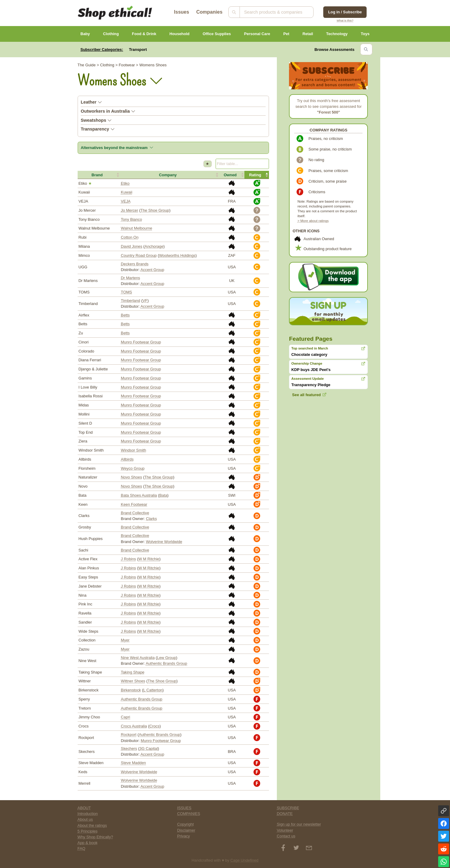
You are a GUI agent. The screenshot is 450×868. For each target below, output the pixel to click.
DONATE (285, 814)
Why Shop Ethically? (95, 837)
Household (180, 34)
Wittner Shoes (133, 681)
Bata (163, 495)
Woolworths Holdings (177, 255)
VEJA (126, 201)
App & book (88, 843)
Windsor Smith (134, 450)
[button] (99, 175)
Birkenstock (131, 690)
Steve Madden (134, 763)
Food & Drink (144, 34)
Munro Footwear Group (141, 342)
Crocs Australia (134, 726)
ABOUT (84, 808)
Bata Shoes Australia (139, 495)
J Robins (129, 559)
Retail (308, 34)
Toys (365, 34)
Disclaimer (186, 830)
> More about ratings (313, 221)
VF (145, 301)
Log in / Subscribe (345, 12)
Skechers (129, 749)
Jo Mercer (130, 210)
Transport (138, 50)
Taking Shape (133, 672)
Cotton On (130, 237)
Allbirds (127, 459)
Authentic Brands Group (166, 663)
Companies (209, 12)
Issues (182, 12)
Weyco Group (133, 468)
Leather (91, 102)
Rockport (129, 735)
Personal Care (257, 34)
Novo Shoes (132, 477)
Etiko (125, 183)
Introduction (88, 814)
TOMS (127, 292)
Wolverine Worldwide (164, 542)
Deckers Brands (135, 264)
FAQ (82, 848)
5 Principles (88, 831)
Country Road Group (139, 255)
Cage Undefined (245, 860)
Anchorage (154, 246)
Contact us (286, 836)
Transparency (98, 129)
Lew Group (167, 658)
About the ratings (92, 825)
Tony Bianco (132, 219)
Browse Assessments (334, 50)
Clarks (151, 519)
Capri (126, 717)
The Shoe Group (155, 210)
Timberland (131, 301)
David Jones (132, 246)
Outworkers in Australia (108, 111)
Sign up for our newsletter (299, 824)
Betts (125, 315)
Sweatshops (96, 120)
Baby (85, 34)
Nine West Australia (138, 658)
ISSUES (184, 808)
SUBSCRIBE (288, 808)
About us (85, 819)
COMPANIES (189, 814)
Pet (286, 34)
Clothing (111, 34)
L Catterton (153, 690)
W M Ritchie (149, 559)
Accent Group (152, 270)
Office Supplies (217, 34)
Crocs (154, 726)
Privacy (183, 836)
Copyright (185, 824)
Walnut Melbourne (137, 228)
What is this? (345, 20)
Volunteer (285, 830)
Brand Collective (135, 513)
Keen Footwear (134, 504)
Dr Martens (131, 278)
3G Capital (149, 749)
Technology (337, 34)
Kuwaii (127, 192)
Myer (125, 640)
